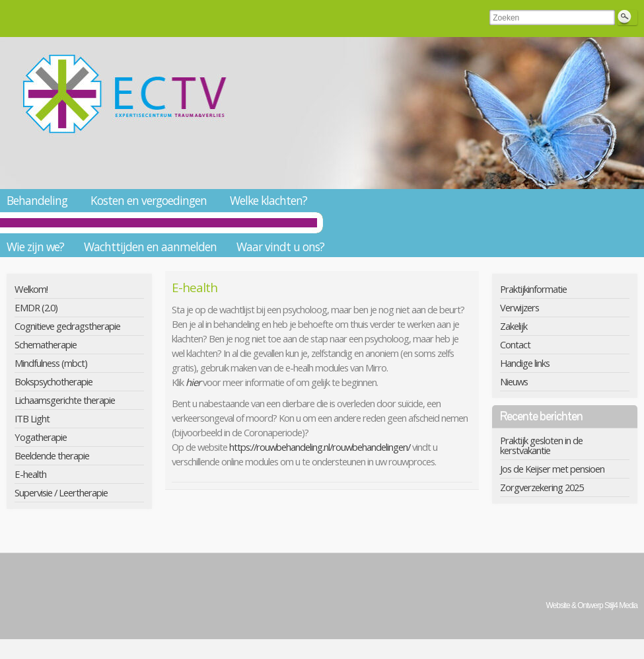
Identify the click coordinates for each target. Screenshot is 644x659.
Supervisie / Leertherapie (61, 492)
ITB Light (32, 418)
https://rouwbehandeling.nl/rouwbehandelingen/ (320, 447)
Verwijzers (519, 307)
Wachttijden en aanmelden (150, 247)
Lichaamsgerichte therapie (65, 400)
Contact (515, 344)
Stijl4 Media (621, 605)
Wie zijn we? (35, 247)
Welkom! (31, 289)
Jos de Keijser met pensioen (552, 469)
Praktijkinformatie (533, 289)
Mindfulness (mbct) (51, 363)
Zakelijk (514, 326)
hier (194, 382)
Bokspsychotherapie (54, 381)
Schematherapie (46, 344)
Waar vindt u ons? (280, 247)
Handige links (525, 363)
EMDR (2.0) (36, 307)
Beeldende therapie (52, 455)
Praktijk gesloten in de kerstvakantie (541, 445)
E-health (30, 474)
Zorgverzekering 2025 (542, 487)
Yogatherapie (41, 437)
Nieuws (514, 381)
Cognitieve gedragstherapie (67, 326)
